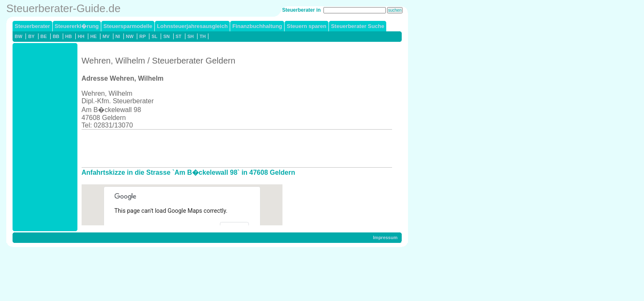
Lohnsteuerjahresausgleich (192, 26)
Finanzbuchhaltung (257, 26)
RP (142, 36)
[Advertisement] (234, 148)
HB (69, 36)
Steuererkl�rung (77, 26)
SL (154, 36)
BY (31, 36)
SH (191, 36)
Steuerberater (32, 26)
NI (118, 36)
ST (179, 36)
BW (18, 36)
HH (81, 36)
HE (94, 36)
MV (106, 36)
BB (56, 36)
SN (166, 36)
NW (130, 36)
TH (203, 36)
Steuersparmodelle (128, 26)
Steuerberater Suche (358, 26)
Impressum (385, 237)
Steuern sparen (307, 26)
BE (44, 36)
